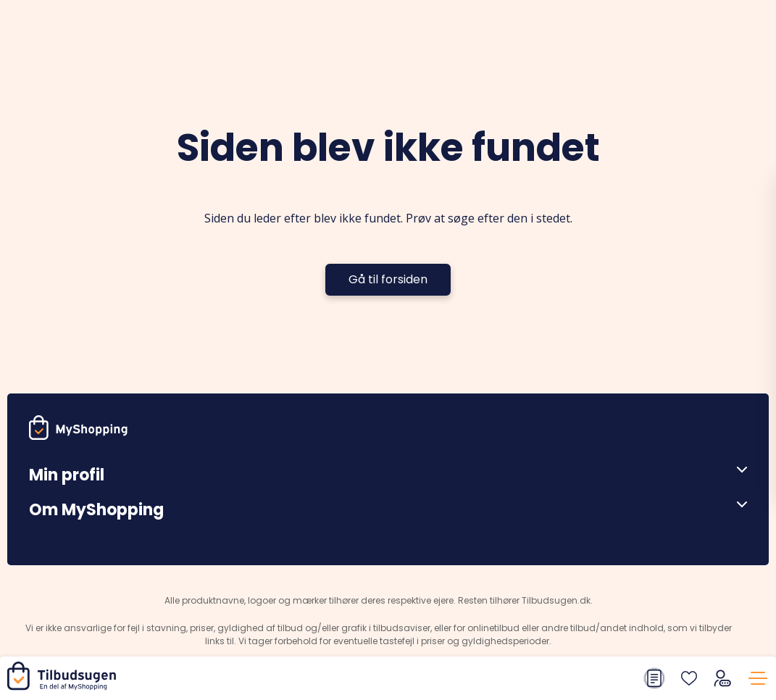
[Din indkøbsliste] (654, 678)
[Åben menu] (737, 470)
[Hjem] (64, 687)
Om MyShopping (96, 510)
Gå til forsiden (388, 279)
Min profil (67, 475)
